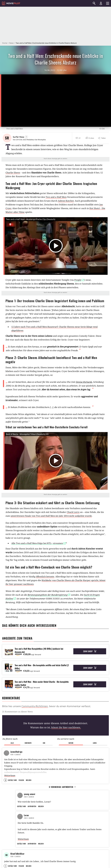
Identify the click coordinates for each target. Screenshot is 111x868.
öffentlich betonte (45, 577)
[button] (90, 138)
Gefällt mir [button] (12, 776)
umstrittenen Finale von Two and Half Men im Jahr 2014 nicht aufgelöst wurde (51, 516)
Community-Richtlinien (35, 706)
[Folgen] (26, 137)
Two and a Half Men (56, 197)
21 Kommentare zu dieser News (17, 712)
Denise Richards (84, 382)
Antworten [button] (32, 818)
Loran (26, 827)
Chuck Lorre (73, 512)
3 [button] (6, 776)
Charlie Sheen (13, 173)
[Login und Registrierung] (101, 3)
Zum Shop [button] (90, 651)
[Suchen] (94, 3)
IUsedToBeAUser (17, 865)
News (11, 43)
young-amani (30, 789)
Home (5, 43)
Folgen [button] (21, 776)
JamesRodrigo (16, 747)
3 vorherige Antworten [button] (62, 782)
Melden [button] (29, 776)
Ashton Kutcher (66, 201)
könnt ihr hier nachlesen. (66, 727)
